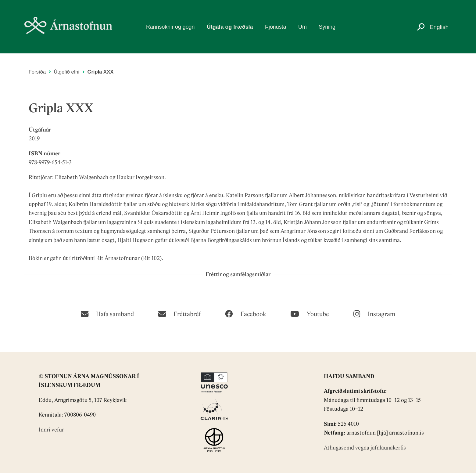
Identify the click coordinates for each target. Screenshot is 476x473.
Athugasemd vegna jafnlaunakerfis (365, 448)
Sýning (327, 27)
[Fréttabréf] (179, 313)
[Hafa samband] (107, 313)
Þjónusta (276, 27)
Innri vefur (51, 430)
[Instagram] (374, 313)
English (439, 27)
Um (302, 27)
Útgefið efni (66, 72)
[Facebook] (245, 313)
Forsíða (37, 72)
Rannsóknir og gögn (170, 27)
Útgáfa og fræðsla (230, 27)
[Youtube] (310, 313)
